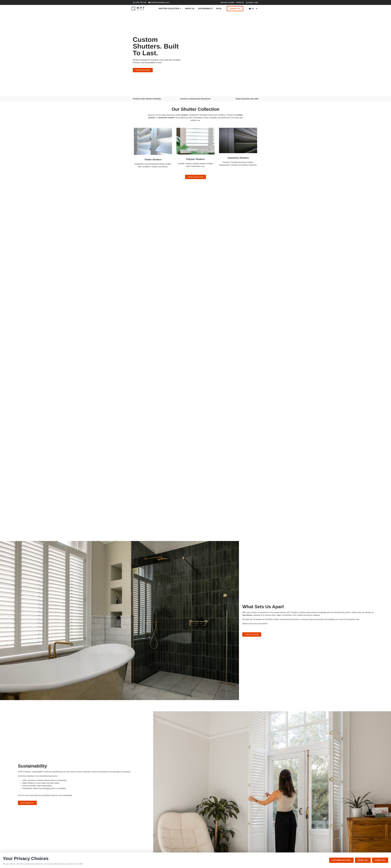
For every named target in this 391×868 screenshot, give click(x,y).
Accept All (380, 860)
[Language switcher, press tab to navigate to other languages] (253, 9)
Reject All (363, 860)
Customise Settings (341, 860)
